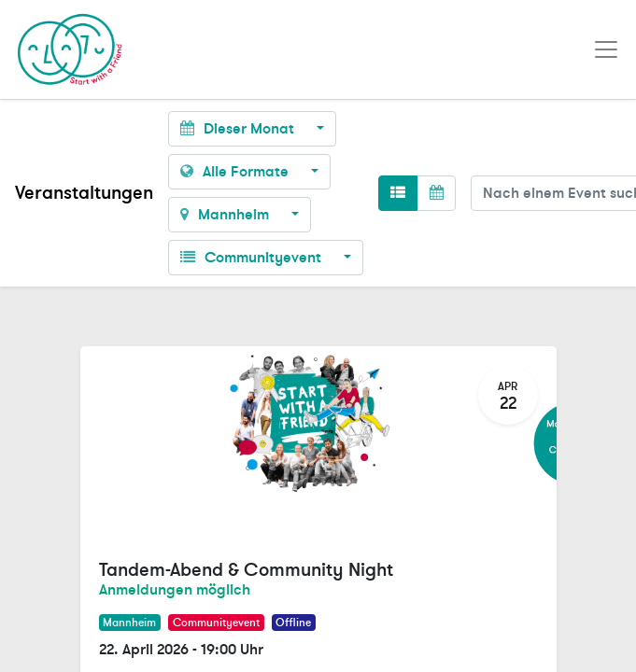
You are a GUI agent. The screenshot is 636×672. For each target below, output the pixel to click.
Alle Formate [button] (236, 172)
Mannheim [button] (226, 215)
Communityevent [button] (253, 258)
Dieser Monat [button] (239, 129)
